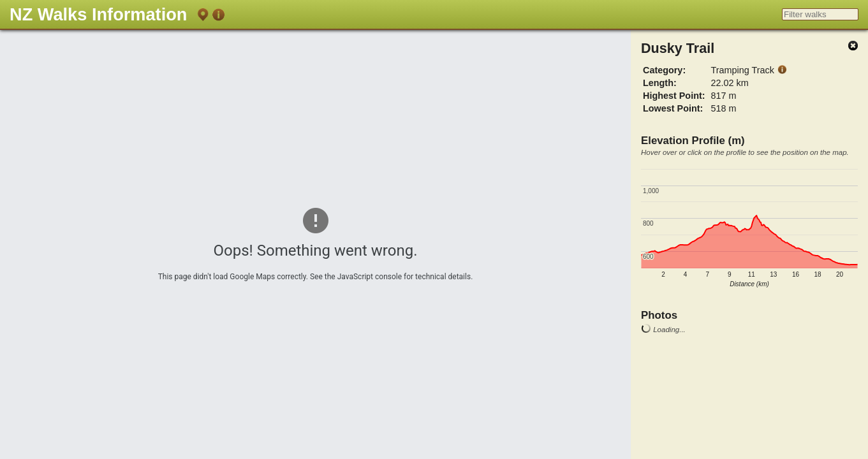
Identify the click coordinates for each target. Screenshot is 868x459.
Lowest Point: (673, 108)
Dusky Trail (678, 48)
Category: (664, 70)
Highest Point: (674, 96)
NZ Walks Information (98, 14)
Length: (660, 83)
